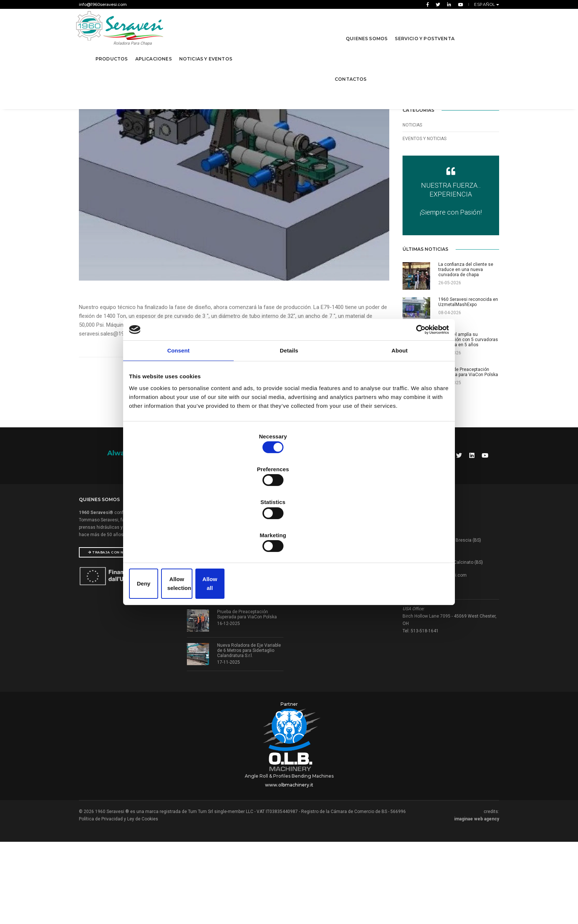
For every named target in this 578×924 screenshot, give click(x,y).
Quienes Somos (365, 29)
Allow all (395, 534)
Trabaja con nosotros (116, 635)
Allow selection (289, 534)
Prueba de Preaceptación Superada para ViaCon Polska (247, 697)
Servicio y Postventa (424, 29)
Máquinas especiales (316, 641)
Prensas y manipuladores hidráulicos (332, 622)
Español (485, 4)
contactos (350, 70)
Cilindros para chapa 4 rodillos (325, 613)
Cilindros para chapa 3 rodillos (325, 604)
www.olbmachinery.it (289, 862)
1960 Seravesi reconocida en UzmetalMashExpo (247, 630)
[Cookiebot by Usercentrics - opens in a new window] (415, 385)
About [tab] (400, 409)
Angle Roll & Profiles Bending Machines (289, 853)
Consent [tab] (179, 409)
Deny (183, 534)
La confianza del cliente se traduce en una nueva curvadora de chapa (250, 599)
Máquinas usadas (313, 650)
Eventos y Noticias (424, 160)
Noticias (412, 147)
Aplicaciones (155, 49)
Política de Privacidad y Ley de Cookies (119, 896)
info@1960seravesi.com (103, 4)
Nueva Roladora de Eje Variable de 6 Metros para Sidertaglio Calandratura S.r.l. (249, 733)
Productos (113, 49)
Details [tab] (289, 409)
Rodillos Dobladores (315, 595)
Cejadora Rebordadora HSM (323, 632)
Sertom (302, 659)
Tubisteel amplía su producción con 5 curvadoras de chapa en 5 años (250, 666)
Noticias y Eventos (207, 49)
